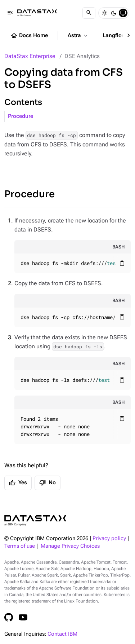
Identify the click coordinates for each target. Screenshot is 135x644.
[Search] (89, 13)
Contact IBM (62, 634)
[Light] (104, 13)
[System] (123, 13)
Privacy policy (109, 539)
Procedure (21, 116)
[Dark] (114, 13)
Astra (78, 36)
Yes (18, 483)
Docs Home (29, 36)
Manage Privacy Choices (70, 546)
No (48, 483)
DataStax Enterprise (30, 56)
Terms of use (20, 546)
